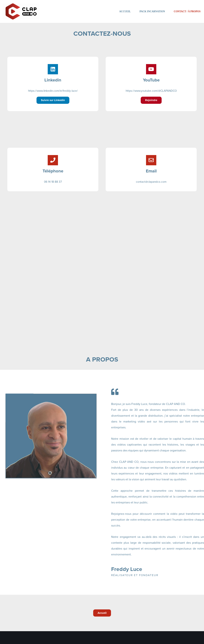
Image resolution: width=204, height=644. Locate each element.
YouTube (151, 80)
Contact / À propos (187, 11)
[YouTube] (151, 69)
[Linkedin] (53, 69)
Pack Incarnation (152, 11)
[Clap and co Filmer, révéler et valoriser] (21, 11)
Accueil (125, 11)
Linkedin (53, 80)
